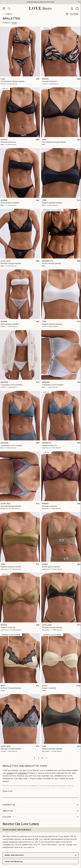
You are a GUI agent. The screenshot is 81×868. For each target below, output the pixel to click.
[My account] (72, 8)
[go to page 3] (43, 758)
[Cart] (77, 8)
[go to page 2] (39, 758)
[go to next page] (46, 758)
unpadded (23, 773)
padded (10, 773)
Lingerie (7, 14)
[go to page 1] (35, 758)
